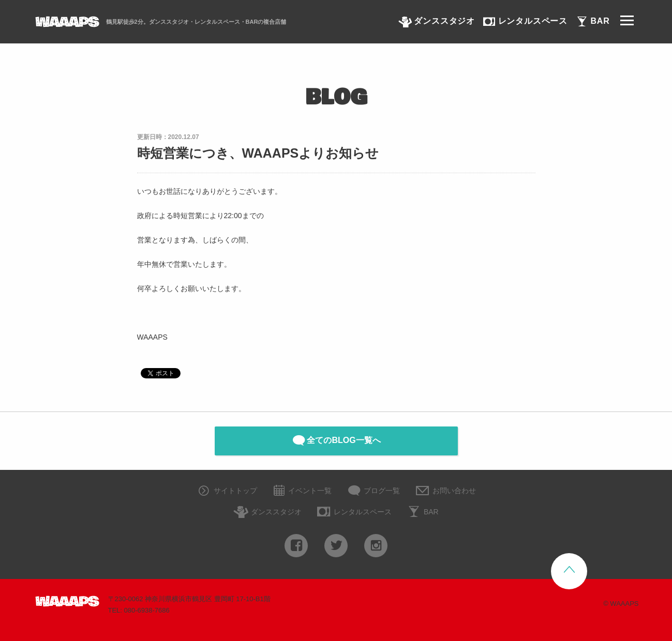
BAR (422, 513)
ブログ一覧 (374, 491)
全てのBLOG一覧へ (336, 440)
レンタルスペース (354, 513)
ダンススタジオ (267, 513)
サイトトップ (227, 491)
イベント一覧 (302, 491)
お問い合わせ (445, 491)
